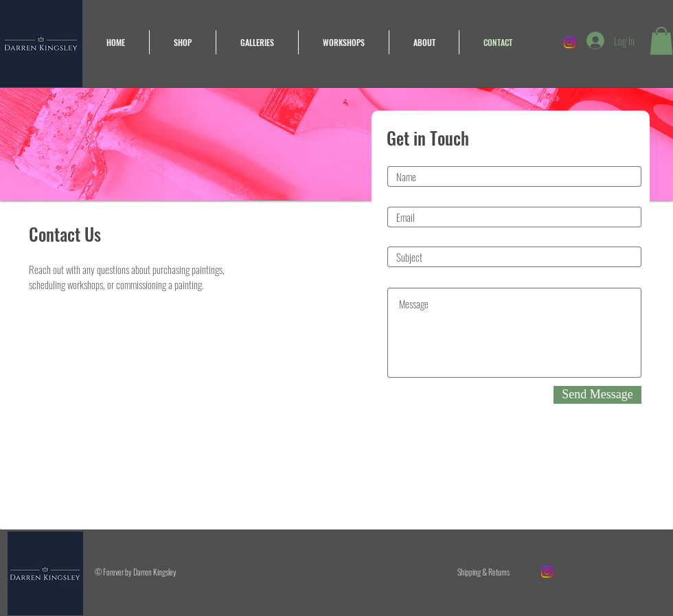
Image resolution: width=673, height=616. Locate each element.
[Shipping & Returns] (483, 572)
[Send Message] (597, 395)
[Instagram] (547, 572)
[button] (661, 41)
